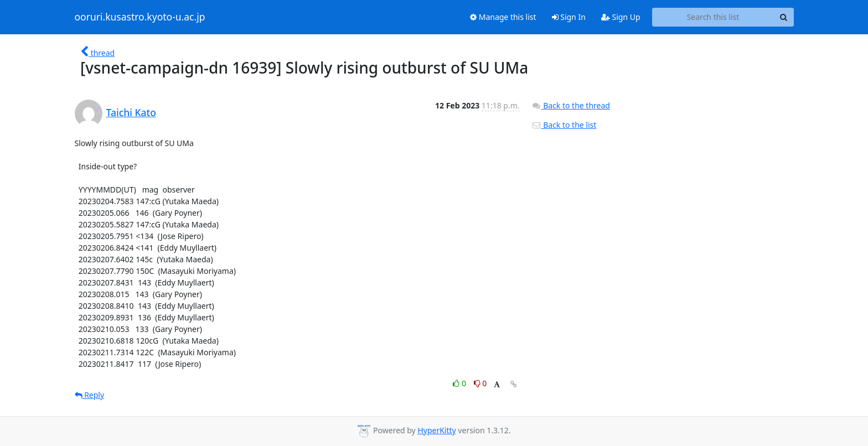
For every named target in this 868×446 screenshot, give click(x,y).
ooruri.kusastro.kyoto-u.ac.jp (140, 17)
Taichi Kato (131, 112)
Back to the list (564, 125)
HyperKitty (436, 430)
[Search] (784, 17)
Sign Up (621, 17)
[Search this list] (713, 17)
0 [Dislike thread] (480, 383)
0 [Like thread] (460, 383)
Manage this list (503, 17)
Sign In (569, 17)
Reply (90, 395)
